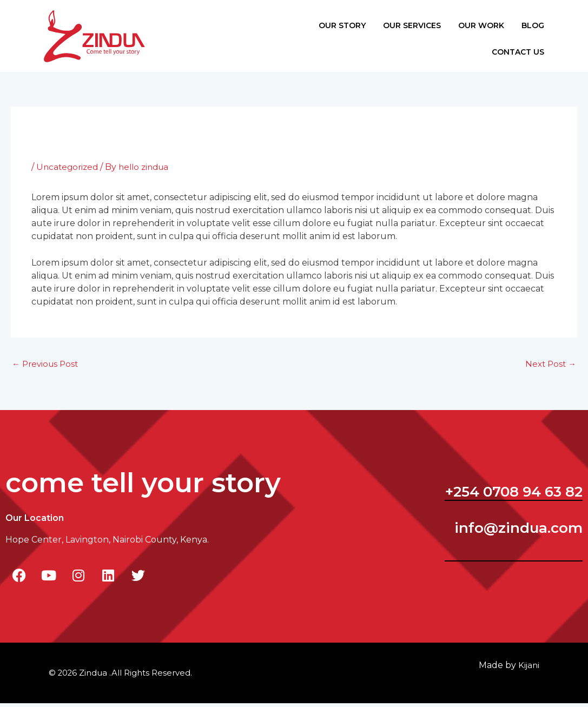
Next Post (549, 367)
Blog (519, 23)
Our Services (398, 23)
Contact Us (504, 57)
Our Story (329, 23)
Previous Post (47, 367)
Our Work (468, 23)
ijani (528, 669)
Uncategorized (69, 169)
